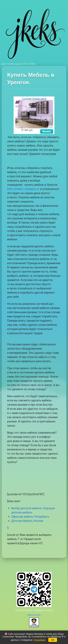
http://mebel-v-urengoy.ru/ (23, 189)
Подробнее (40, 640)
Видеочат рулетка (34, 615)
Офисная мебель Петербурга (30, 517)
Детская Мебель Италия (27, 521)
